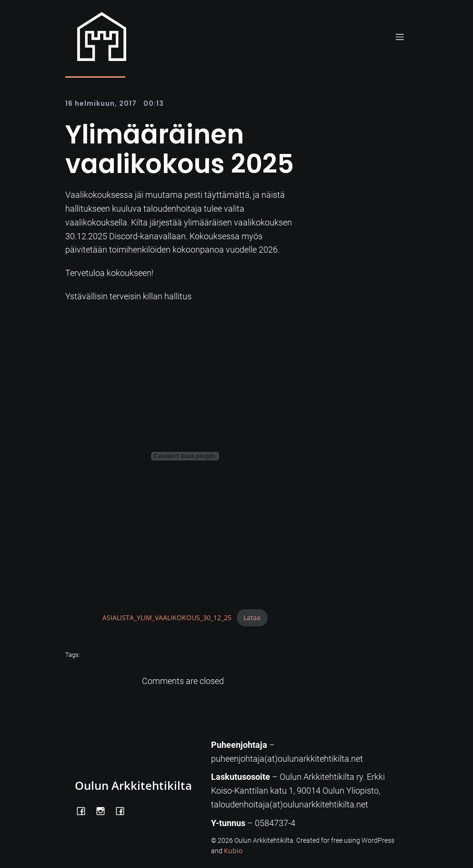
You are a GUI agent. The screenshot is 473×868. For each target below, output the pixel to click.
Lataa (252, 618)
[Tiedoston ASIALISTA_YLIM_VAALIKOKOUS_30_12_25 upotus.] (185, 456)
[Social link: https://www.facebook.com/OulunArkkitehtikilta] (85, 810)
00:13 (154, 103)
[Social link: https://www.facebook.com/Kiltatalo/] (124, 810)
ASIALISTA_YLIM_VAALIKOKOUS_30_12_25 (167, 618)
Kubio (233, 851)
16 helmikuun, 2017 (101, 103)
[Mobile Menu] (400, 37)
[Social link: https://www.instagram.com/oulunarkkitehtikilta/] (104, 810)
